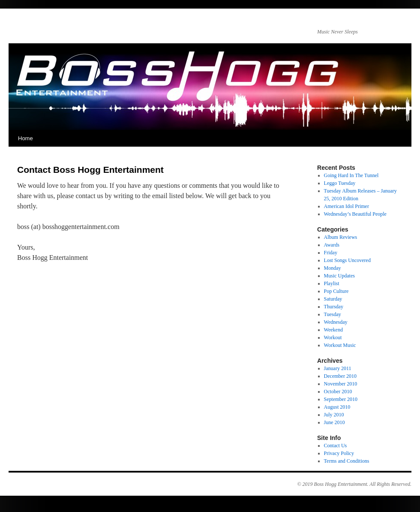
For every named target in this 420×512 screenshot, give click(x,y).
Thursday (334, 307)
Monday (333, 268)
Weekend (333, 330)
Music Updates (339, 276)
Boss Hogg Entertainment (341, 484)
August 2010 (337, 407)
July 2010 (334, 415)
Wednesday (336, 322)
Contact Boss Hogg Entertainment (90, 170)
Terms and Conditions (347, 461)
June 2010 (334, 422)
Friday (331, 253)
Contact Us (336, 446)
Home (25, 138)
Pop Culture (336, 291)
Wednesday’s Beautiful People (355, 214)
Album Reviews (341, 237)
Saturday (333, 299)
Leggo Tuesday (340, 183)
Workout (333, 337)
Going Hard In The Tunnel (351, 175)
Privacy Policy (339, 453)
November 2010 (341, 384)
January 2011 (338, 368)
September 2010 (341, 399)
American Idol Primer (346, 206)
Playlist (332, 283)
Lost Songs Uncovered (347, 260)
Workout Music (340, 345)
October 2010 (338, 392)
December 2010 (340, 376)
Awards (332, 245)
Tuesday (333, 314)
